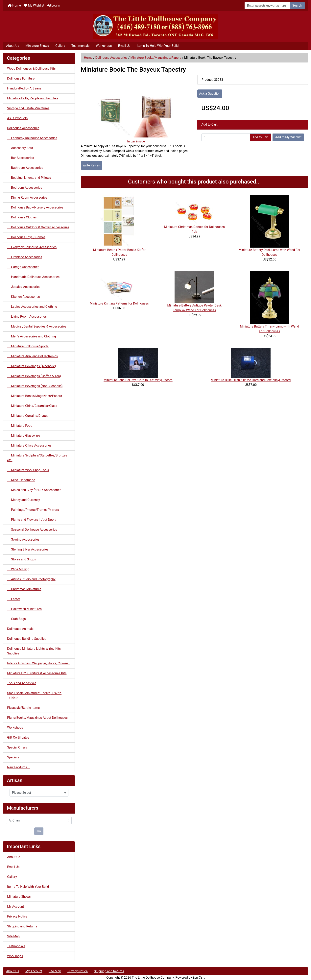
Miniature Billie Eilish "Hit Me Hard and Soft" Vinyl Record (251, 380)
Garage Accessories (23, 267)
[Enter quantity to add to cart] (226, 137)
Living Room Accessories (27, 317)
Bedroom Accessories (25, 188)
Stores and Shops (22, 559)
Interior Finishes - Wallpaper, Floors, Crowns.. (39, 663)
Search (297, 5)
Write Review (92, 165)
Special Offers (17, 747)
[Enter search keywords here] (267, 6)
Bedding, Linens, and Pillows (29, 178)
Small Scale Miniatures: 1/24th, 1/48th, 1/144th (35, 695)
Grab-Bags (16, 619)
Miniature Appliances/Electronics (32, 356)
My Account (16, 907)
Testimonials (80, 46)
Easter (14, 599)
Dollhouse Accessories (111, 58)
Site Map (13, 936)
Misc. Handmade (21, 480)
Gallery (60, 46)
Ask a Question (210, 94)
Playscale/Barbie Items (23, 708)
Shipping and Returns (22, 926)
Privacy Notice (17, 916)
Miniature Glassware (24, 436)
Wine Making (18, 569)
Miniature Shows (37, 46)
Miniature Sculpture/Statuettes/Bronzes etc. (37, 458)
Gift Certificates (18, 737)
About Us (13, 46)
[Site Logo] (155, 26)
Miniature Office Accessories (29, 445)
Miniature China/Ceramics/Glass (32, 406)
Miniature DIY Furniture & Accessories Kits (37, 673)
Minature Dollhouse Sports (28, 346)
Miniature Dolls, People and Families (33, 98)
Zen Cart (199, 978)
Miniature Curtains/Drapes (28, 416)
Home (14, 5)
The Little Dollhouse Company (153, 978)
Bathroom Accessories (25, 168)
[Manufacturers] (39, 821)
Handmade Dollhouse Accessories (33, 277)
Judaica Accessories (24, 287)
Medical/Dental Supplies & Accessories (37, 326)
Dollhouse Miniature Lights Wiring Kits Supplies (34, 651)
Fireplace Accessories (25, 257)
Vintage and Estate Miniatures (28, 108)
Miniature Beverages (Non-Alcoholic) (35, 386)
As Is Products (17, 118)
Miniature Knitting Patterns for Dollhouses (119, 303)
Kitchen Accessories (24, 297)
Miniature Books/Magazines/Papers (156, 58)
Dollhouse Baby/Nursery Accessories (35, 207)
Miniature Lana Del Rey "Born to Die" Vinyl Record (138, 380)
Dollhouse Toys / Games (26, 237)
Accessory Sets (20, 148)
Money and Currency (24, 500)
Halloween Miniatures (24, 609)
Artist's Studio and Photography (31, 579)
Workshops (104, 46)
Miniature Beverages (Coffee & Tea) (34, 376)
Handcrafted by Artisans (24, 88)
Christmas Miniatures (24, 589)
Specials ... (15, 757)
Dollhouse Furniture (21, 78)
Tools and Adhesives (22, 683)
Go (39, 831)
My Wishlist (34, 5)
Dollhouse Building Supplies (27, 639)
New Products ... (19, 767)
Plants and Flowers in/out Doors (32, 520)
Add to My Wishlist (288, 137)
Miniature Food (20, 426)
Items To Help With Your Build (158, 46)
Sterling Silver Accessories (28, 549)
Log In (54, 5)
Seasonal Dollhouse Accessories (32, 530)
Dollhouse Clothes (22, 217)
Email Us (124, 46)
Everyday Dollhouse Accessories (32, 247)
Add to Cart (261, 137)
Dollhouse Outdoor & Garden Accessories (38, 227)
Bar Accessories (21, 158)
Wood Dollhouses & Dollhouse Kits (31, 69)
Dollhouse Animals (20, 629)
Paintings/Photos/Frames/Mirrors (33, 510)
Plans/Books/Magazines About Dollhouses (37, 718)
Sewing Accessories (23, 539)
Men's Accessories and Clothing (32, 336)
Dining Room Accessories (27, 197)
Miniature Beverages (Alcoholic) (32, 366)
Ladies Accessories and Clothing (32, 307)
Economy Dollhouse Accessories (32, 138)
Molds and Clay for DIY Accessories (34, 490)
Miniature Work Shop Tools (28, 470)
